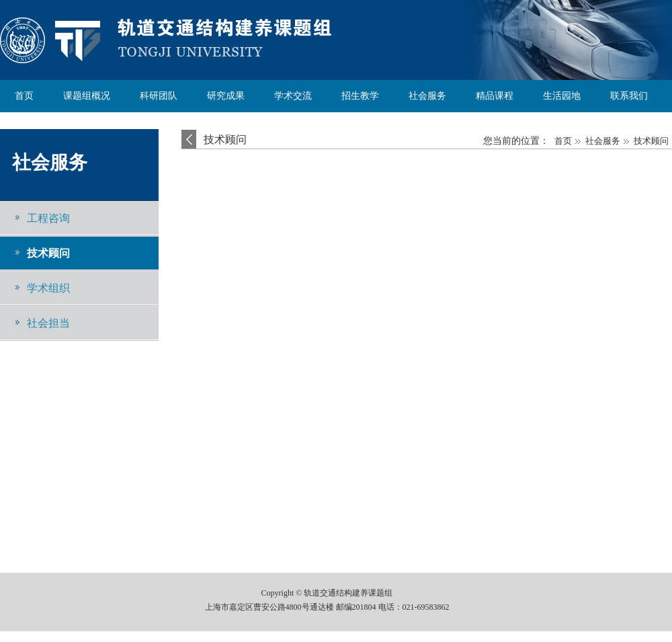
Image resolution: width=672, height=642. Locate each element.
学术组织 (48, 288)
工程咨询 (48, 218)
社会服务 (50, 162)
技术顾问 (48, 253)
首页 (563, 141)
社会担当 (48, 323)
